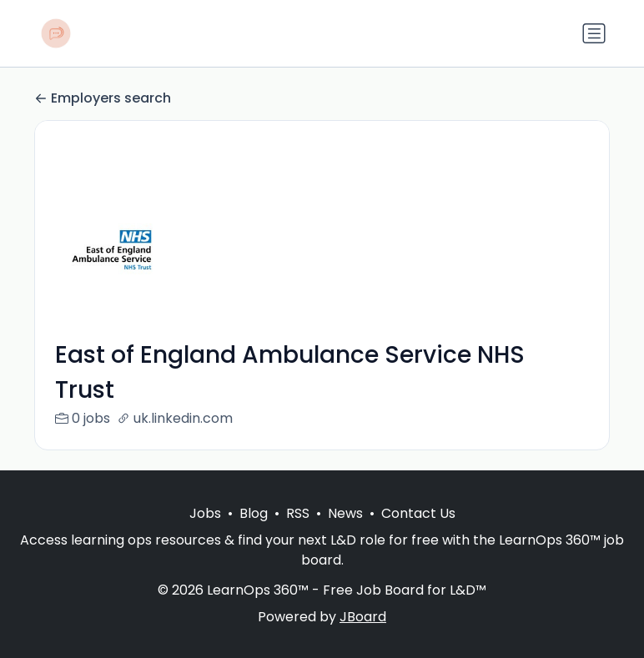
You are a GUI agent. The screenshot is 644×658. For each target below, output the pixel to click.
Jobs (205, 513)
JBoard (363, 617)
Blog (254, 513)
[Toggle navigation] (594, 33)
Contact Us (418, 513)
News (345, 513)
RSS (298, 513)
